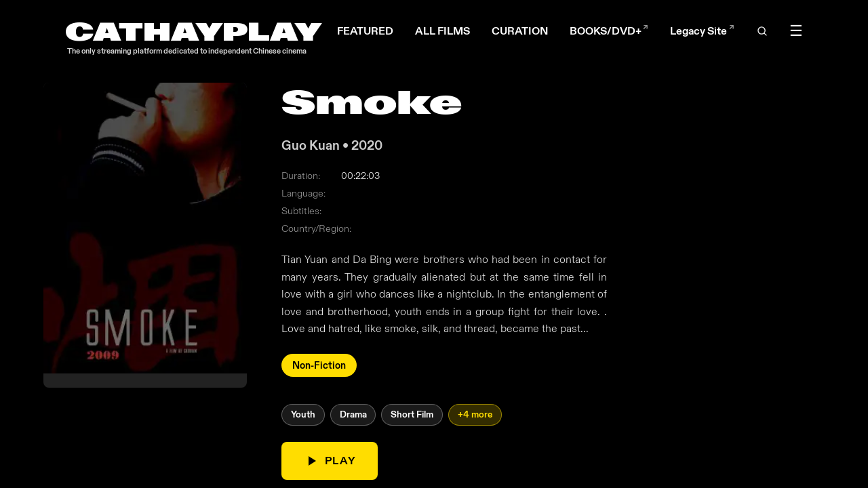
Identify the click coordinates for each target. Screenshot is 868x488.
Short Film (412, 415)
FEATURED (365, 31)
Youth (303, 415)
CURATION (520, 31)
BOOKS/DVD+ (609, 31)
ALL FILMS (442, 31)
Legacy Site (702, 31)
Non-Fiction (319, 365)
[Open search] (762, 31)
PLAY (330, 461)
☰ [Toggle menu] (796, 31)
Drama (353, 415)
